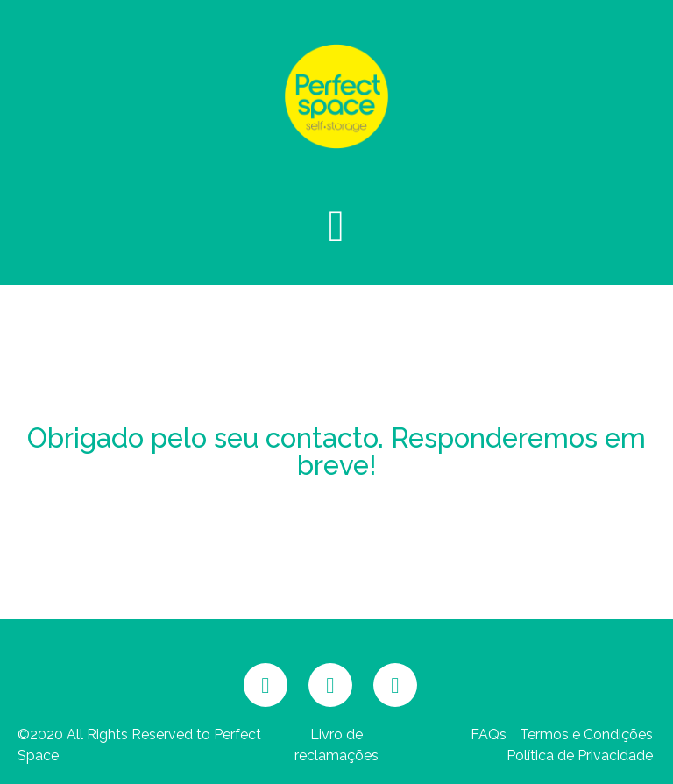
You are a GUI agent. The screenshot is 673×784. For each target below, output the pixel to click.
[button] (336, 226)
